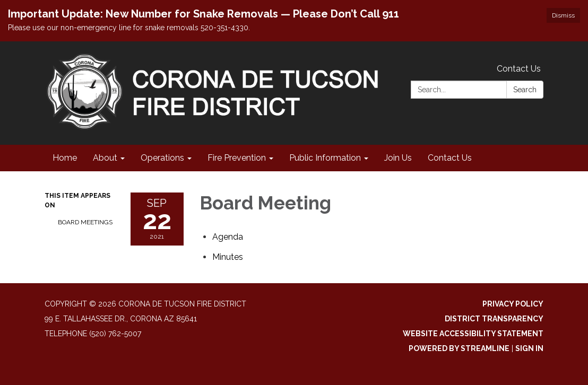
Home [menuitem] (65, 158)
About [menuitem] (105, 158)
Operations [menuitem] (162, 158)
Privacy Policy (513, 304)
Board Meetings (85, 222)
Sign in (529, 348)
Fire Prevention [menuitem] (237, 158)
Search (525, 90)
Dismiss (563, 15)
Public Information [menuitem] (325, 158)
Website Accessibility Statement (473, 334)
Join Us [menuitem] (398, 158)
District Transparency (494, 319)
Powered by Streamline (459, 348)
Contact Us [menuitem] (450, 158)
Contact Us (519, 69)
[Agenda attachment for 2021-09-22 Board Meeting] (228, 237)
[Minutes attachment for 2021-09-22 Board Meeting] (228, 257)
